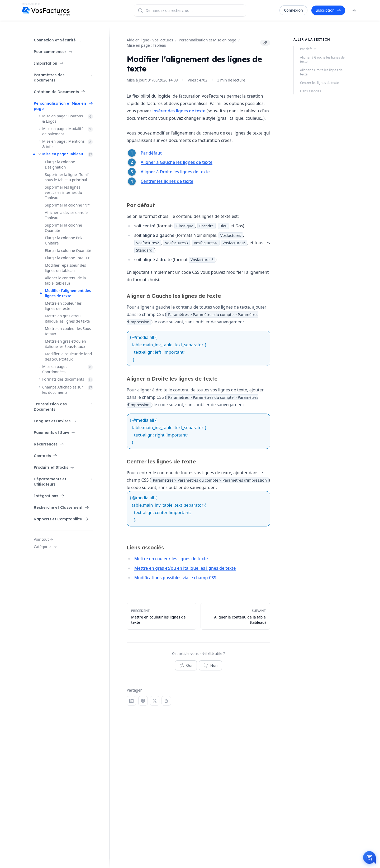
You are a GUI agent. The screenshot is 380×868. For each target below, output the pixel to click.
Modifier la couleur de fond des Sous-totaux (68, 356)
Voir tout (43, 539)
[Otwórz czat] (369, 857)
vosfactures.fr (31, 4)
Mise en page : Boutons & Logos (63, 119)
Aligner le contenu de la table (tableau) (65, 280)
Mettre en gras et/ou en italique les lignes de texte (185, 568)
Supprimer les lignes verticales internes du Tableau (63, 192)
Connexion (293, 10)
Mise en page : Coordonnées (55, 369)
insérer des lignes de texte (179, 111)
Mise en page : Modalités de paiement (64, 131)
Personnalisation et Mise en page (207, 40)
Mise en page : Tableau (63, 154)
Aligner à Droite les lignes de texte (175, 172)
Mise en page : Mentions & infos (63, 144)
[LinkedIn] (131, 701)
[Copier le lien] (265, 43)
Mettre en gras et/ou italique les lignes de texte (67, 318)
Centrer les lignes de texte (167, 181)
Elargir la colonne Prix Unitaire (64, 240)
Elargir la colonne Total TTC (68, 258)
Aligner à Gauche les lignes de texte (177, 162)
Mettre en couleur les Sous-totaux (68, 331)
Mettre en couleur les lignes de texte (63, 306)
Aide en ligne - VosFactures (150, 40)
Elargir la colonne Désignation (60, 164)
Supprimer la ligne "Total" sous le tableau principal (67, 177)
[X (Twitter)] (155, 701)
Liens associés (310, 91)
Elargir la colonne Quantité (68, 250)
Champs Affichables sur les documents (63, 390)
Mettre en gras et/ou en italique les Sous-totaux (65, 344)
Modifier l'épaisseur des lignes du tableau (65, 268)
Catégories (45, 547)
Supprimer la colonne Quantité (63, 228)
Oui (186, 665)
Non (211, 665)
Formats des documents (63, 379)
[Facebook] (143, 701)
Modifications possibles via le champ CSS (175, 578)
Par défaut (151, 153)
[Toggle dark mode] (354, 10)
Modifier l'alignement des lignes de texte (68, 293)
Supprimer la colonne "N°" (68, 205)
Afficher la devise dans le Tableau (66, 215)
